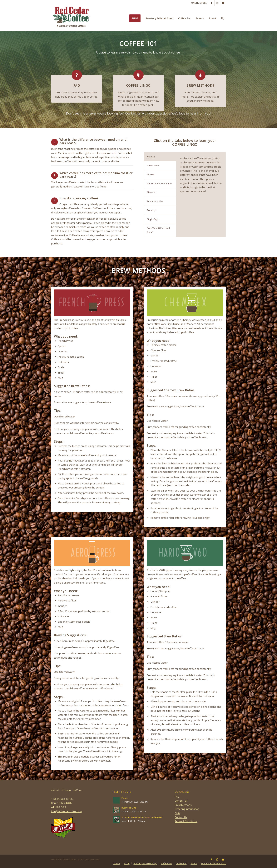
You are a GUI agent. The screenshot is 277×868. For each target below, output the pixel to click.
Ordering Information (187, 809)
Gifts (178, 813)
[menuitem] (198, 3)
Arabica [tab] (151, 157)
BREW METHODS (200, 85)
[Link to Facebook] (212, 3)
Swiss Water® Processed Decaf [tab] (158, 230)
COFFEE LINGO (138, 85)
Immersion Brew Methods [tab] (160, 183)
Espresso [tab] (151, 174)
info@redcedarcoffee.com (66, 811)
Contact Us (181, 817)
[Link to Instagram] (217, 3)
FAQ (77, 85)
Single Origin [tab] (153, 219)
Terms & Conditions (186, 821)
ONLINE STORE (199, 3)
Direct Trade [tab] (153, 166)
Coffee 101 (181, 801)
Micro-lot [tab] (151, 192)
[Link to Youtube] (223, 3)
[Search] (222, 18)
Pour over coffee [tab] (155, 201)
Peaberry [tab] (151, 210)
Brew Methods (183, 805)
